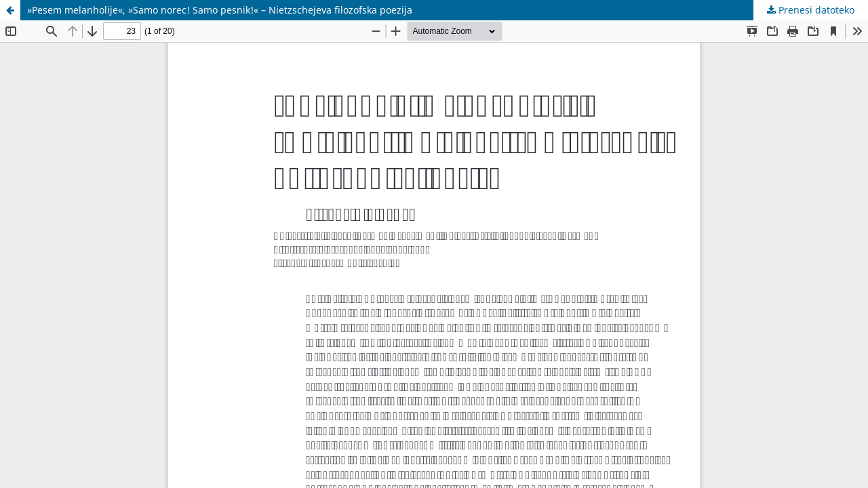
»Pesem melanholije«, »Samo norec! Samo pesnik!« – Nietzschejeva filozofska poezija (220, 10)
